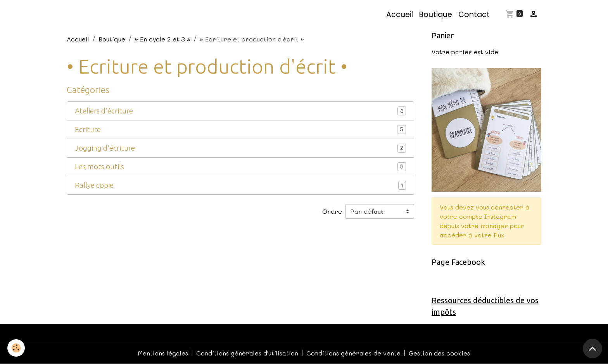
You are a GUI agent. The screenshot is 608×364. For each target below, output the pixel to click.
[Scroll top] (592, 349)
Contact (474, 15)
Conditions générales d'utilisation (247, 353)
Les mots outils (99, 167)
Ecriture (88, 129)
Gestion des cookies (439, 353)
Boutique (436, 15)
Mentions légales (163, 353)
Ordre (332, 211)
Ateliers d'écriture (104, 111)
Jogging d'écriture (105, 148)
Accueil (400, 15)
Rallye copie (94, 185)
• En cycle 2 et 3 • (162, 39)
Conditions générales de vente (353, 353)
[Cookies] (16, 348)
